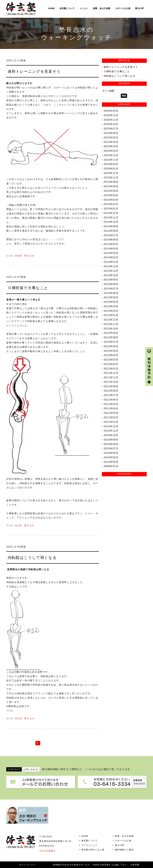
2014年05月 (111, 244)
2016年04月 (111, 164)
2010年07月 (111, 448)
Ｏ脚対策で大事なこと (28, 288)
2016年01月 (111, 169)
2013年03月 (111, 306)
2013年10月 (111, 275)
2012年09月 (111, 333)
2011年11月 (111, 377)
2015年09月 (111, 182)
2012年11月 (111, 324)
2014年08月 (111, 231)
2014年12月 (111, 213)
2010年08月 (111, 444)
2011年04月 (111, 408)
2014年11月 (111, 217)
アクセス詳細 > (47, 850)
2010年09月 (111, 440)
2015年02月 (111, 204)
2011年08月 (111, 391)
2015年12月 (111, 173)
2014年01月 (111, 262)
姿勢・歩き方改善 (102, 8)
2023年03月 (111, 146)
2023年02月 (111, 151)
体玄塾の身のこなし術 (93, 850)
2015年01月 (111, 209)
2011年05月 (111, 404)
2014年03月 (111, 253)
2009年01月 (111, 466)
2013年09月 (111, 280)
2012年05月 (111, 351)
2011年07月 (111, 395)
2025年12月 (111, 115)
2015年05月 (111, 191)
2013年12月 (111, 266)
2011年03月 (111, 413)
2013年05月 (111, 297)
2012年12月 (111, 320)
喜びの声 (139, 8)
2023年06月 (111, 133)
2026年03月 (111, 111)
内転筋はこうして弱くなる (32, 558)
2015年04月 (111, 195)
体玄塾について (67, 8)
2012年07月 (111, 342)
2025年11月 (111, 120)
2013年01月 (111, 315)
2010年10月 (111, 435)
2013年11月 (111, 271)
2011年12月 (111, 373)
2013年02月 (111, 311)
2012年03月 (111, 360)
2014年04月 (111, 249)
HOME (52, 8)
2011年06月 (111, 400)
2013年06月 (111, 293)
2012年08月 (111, 337)
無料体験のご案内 (124, 850)
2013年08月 (111, 284)
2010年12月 (111, 426)
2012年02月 (111, 364)
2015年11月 (111, 177)
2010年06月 (111, 453)
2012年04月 (111, 355)
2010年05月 (111, 457)
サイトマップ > (27, 865)
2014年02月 (111, 257)
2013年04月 (111, 302)
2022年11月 (111, 160)
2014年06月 (111, 240)
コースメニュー (89, 845)
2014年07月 (111, 235)
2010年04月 (111, 462)
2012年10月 (111, 328)
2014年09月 (111, 226)
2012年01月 (111, 368)
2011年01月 (111, 422)
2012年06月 (111, 346)
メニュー (84, 8)
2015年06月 (111, 186)
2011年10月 (111, 382)
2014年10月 (111, 222)
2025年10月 (111, 124)
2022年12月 (111, 155)
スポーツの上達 (123, 8)
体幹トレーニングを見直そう (34, 71)
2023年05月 (111, 138)
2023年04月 (111, 142)
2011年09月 (111, 386)
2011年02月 (111, 417)
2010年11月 (111, 431)
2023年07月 (111, 129)
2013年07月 (111, 289)
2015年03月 (111, 200)
